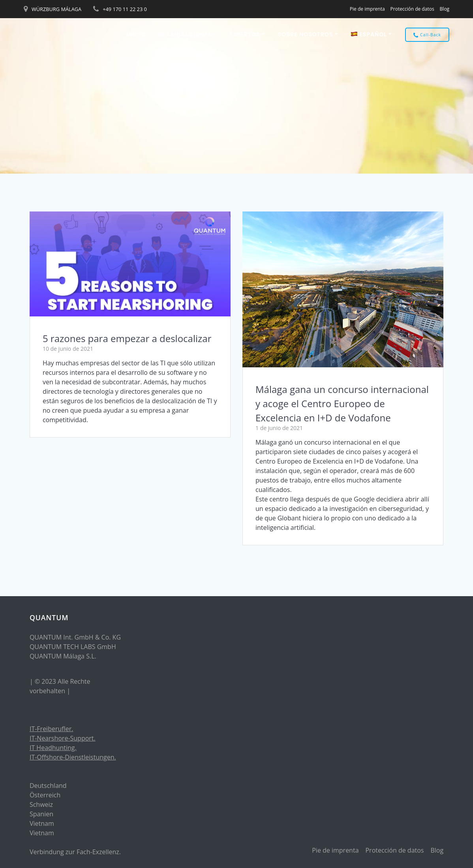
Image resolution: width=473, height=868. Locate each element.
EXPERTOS (245, 34)
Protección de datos (412, 9)
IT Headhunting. (53, 748)
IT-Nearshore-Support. (63, 738)
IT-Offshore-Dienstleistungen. (73, 757)
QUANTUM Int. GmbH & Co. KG (75, 637)
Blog (445, 9)
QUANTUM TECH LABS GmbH (73, 647)
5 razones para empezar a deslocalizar (127, 338)
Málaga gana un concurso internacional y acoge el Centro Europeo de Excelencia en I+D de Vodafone (342, 403)
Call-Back (427, 35)
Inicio (136, 34)
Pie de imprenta (367, 9)
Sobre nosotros (306, 34)
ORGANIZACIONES (184, 34)
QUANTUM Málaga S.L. (63, 656)
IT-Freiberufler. (52, 729)
